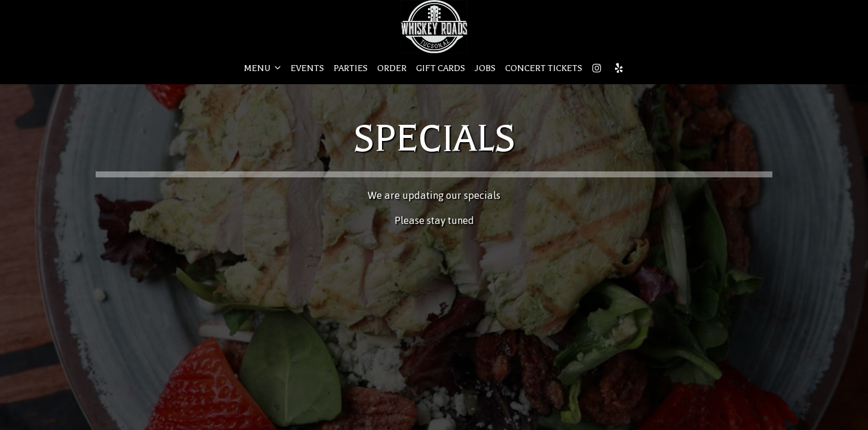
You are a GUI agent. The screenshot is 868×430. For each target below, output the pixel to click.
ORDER (392, 68)
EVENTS (307, 68)
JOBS (485, 68)
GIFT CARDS (441, 68)
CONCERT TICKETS (544, 68)
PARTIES (351, 68)
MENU (262, 68)
